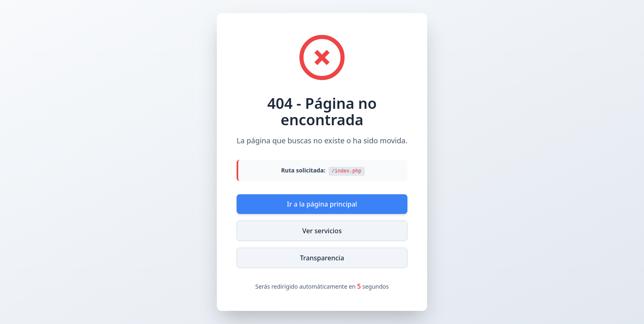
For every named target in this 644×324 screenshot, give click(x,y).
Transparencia (322, 258)
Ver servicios (322, 231)
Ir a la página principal (322, 204)
